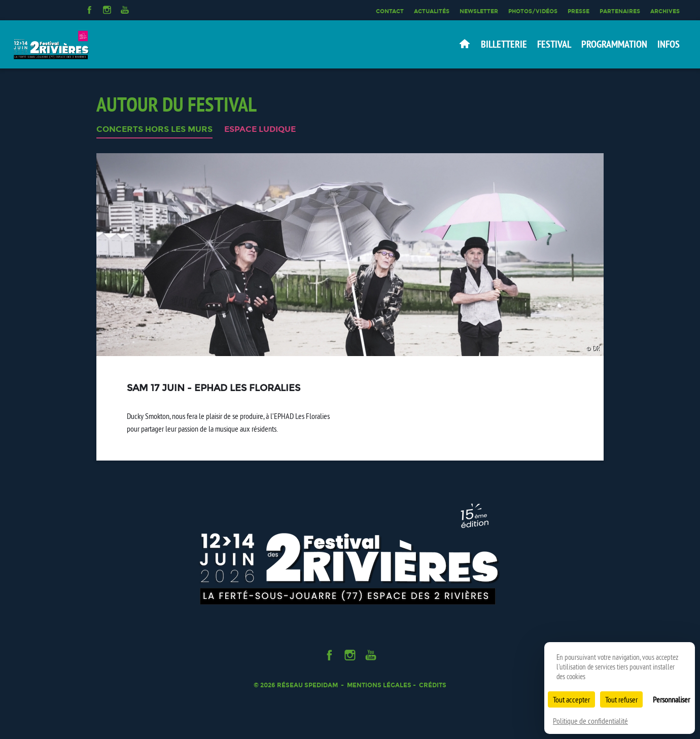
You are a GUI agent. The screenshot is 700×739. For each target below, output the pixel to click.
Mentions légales (379, 685)
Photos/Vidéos (533, 11)
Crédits (433, 685)
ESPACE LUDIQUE (260, 130)
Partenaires (620, 11)
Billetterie (504, 44)
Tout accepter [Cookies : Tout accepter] (571, 699)
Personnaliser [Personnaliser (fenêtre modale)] (671, 699)
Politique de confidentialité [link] (590, 721)
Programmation (614, 44)
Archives (665, 11)
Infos (669, 44)
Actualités (432, 11)
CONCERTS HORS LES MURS (154, 130)
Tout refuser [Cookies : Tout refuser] (621, 699)
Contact (390, 11)
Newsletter (479, 11)
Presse (579, 11)
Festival (554, 44)
